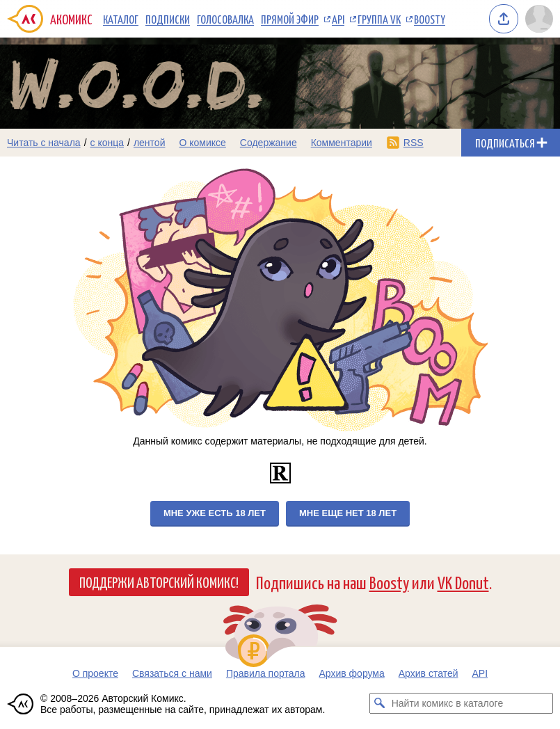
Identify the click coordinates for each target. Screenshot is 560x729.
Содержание (269, 143)
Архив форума (351, 673)
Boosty (430, 19)
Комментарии (342, 143)
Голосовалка (225, 19)
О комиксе (202, 143)
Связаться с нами (172, 673)
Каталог (121, 19)
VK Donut (463, 582)
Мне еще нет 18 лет (348, 513)
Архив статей (429, 673)
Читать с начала (44, 143)
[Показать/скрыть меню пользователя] (539, 19)
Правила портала (266, 673)
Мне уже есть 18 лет (215, 513)
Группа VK (379, 19)
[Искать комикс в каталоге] (380, 703)
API (338, 19)
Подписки (168, 19)
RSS (414, 143)
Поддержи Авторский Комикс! (159, 582)
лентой (150, 143)
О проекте (95, 673)
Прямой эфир (290, 19)
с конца (107, 143)
